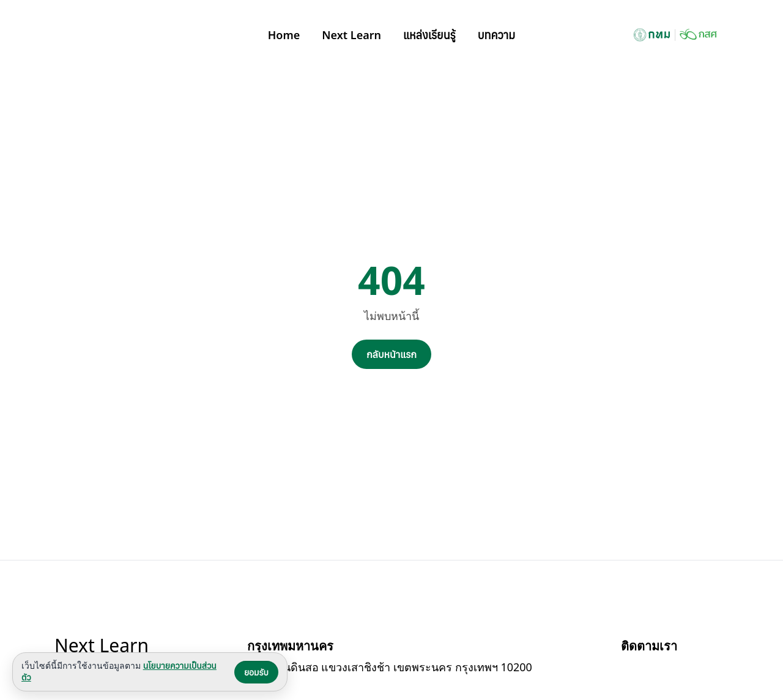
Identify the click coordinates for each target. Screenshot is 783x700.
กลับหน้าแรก (391, 354)
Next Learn (351, 35)
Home (284, 35)
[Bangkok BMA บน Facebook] (631, 671)
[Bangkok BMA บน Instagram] (689, 671)
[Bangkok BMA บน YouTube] (660, 671)
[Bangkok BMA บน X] (719, 671)
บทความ (497, 35)
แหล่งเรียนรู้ (429, 35)
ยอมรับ (256, 672)
